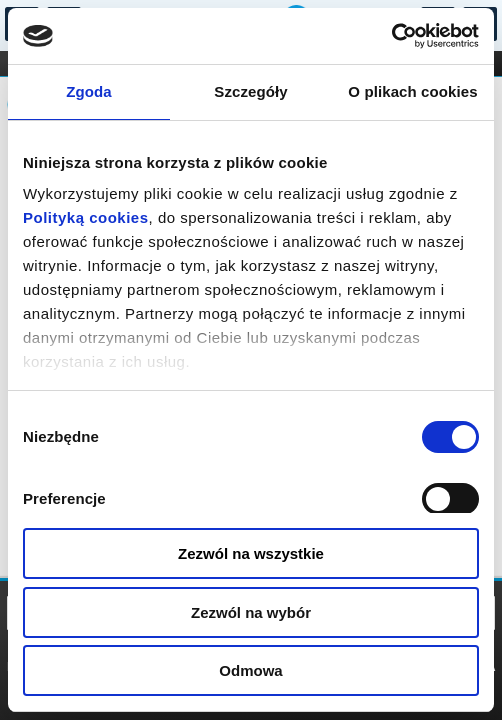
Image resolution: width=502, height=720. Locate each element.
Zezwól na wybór (251, 612)
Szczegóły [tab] (250, 91)
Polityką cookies (86, 217)
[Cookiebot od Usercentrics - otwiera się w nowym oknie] (391, 36)
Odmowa (250, 670)
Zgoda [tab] (89, 91)
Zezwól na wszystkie (251, 553)
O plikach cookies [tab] (412, 91)
